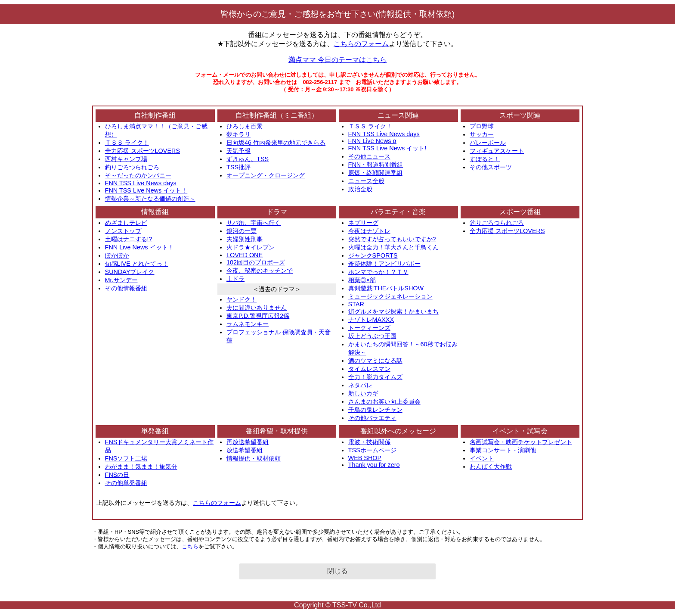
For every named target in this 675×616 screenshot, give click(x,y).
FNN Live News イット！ (139, 247)
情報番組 (155, 212)
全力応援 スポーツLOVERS (142, 151)
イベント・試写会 (520, 431)
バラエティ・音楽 (398, 212)
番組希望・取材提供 (277, 431)
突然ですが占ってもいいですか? (392, 239)
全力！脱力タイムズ (375, 377)
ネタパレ (360, 385)
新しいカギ (363, 393)
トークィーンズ (369, 328)
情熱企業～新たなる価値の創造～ (150, 199)
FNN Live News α (372, 141)
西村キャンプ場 (126, 159)
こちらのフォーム (361, 44)
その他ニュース (369, 156)
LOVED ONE (245, 255)
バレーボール (488, 143)
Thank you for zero (374, 465)
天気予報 (238, 151)
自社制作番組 (155, 115)
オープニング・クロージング (266, 175)
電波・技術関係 (369, 442)
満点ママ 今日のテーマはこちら (337, 60)
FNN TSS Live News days (141, 183)
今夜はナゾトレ (369, 231)
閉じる (337, 571)
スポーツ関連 (520, 115)
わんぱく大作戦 (491, 467)
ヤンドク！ (242, 299)
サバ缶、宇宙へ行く (254, 223)
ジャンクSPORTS (373, 255)
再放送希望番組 (248, 442)
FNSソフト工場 (126, 458)
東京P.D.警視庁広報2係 (258, 316)
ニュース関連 (398, 115)
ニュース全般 (366, 181)
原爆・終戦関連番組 (375, 173)
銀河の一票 (242, 231)
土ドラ (235, 279)
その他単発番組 (126, 483)
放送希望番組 (245, 450)
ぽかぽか (117, 255)
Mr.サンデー (121, 280)
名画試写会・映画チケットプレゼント (521, 442)
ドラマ (277, 212)
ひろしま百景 (245, 126)
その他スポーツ (491, 167)
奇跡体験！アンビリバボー (384, 264)
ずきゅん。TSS (248, 159)
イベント (482, 458)
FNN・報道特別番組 (376, 165)
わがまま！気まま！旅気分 (141, 467)
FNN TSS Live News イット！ (146, 190)
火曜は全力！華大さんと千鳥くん (393, 247)
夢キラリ (238, 134)
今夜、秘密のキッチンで (260, 271)
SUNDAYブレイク (130, 272)
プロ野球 (482, 126)
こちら (190, 546)
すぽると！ (485, 159)
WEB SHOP (365, 458)
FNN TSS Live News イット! (387, 148)
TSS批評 (238, 167)
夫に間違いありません (257, 308)
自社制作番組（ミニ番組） (277, 115)
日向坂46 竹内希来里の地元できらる (276, 143)
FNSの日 (117, 475)
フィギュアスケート (497, 151)
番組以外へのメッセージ (398, 431)
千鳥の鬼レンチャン (375, 410)
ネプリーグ (363, 223)
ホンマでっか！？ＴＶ (378, 272)
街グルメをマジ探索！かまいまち (393, 311)
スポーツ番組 (520, 212)
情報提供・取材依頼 (254, 458)
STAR (356, 304)
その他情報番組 (126, 288)
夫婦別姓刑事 (245, 239)
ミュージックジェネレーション (390, 296)
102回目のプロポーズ (256, 262)
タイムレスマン (369, 369)
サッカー (482, 134)
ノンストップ (123, 231)
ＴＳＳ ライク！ (127, 143)
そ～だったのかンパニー (138, 175)
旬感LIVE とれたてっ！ (137, 264)
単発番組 (155, 431)
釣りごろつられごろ (132, 167)
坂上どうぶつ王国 (372, 336)
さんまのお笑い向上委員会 (384, 401)
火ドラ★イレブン (251, 247)
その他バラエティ (372, 418)
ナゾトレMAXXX (371, 320)
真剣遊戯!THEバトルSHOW (386, 288)
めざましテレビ (126, 223)
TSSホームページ (372, 450)
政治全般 (360, 189)
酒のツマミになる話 (375, 361)
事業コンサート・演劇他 (503, 450)
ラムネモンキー (248, 324)
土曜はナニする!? (129, 239)
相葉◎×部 (362, 280)
